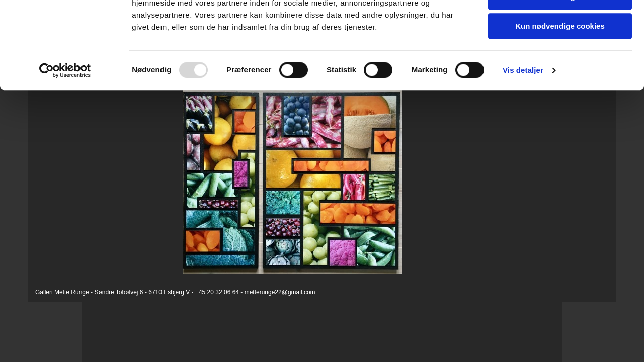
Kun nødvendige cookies (560, 84)
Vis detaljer (523, 128)
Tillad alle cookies (560, 25)
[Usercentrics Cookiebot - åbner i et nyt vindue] (65, 128)
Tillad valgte (560, 55)
